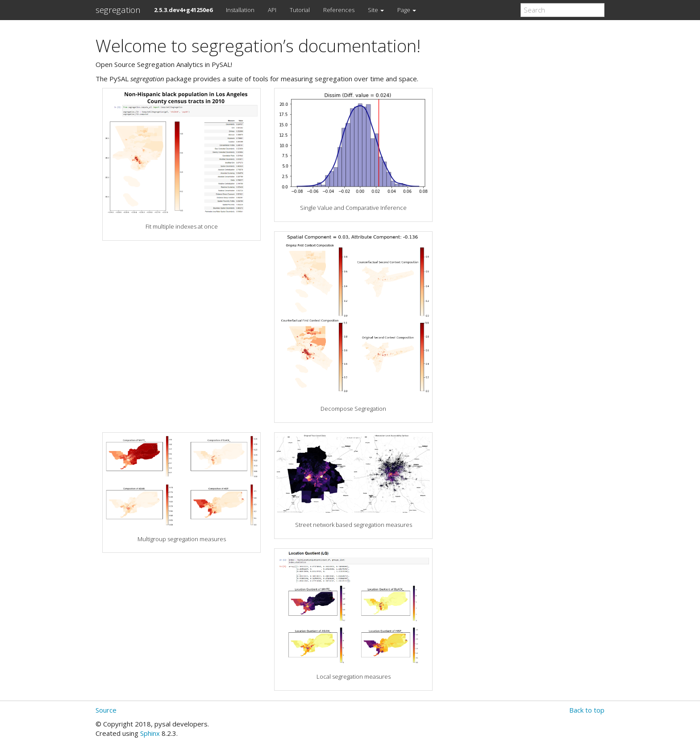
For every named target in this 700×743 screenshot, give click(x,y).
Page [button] (407, 10)
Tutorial (300, 10)
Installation (240, 10)
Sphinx (150, 733)
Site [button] (376, 10)
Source (106, 710)
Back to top (587, 710)
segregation (118, 10)
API (272, 10)
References (339, 10)
